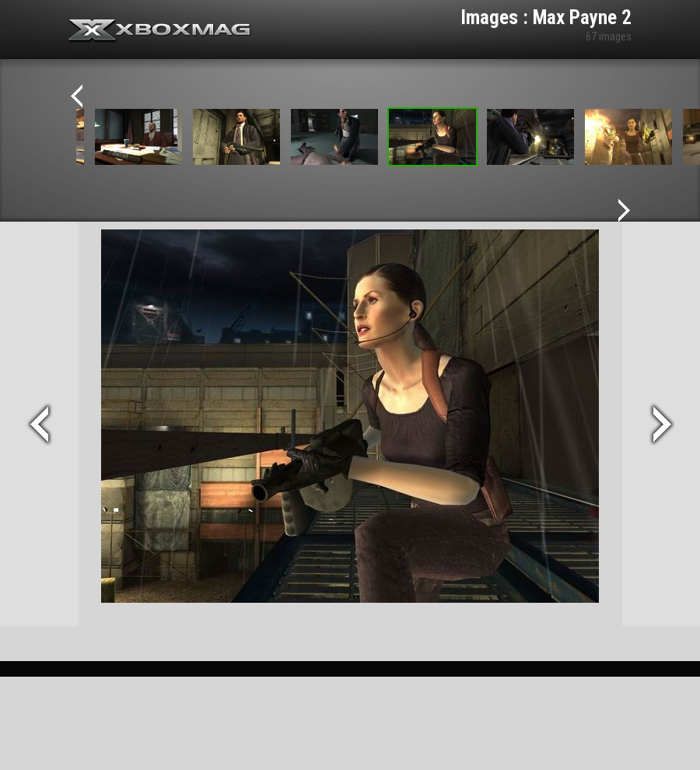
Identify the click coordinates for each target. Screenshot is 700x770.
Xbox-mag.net (160, 31)
